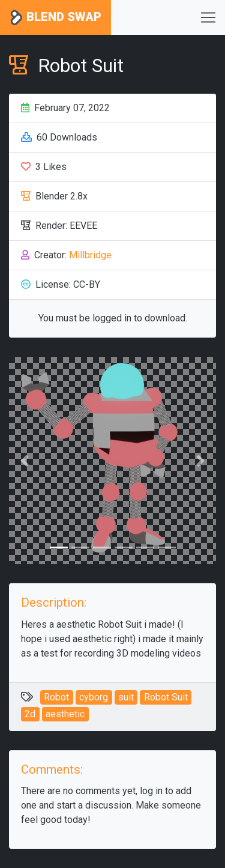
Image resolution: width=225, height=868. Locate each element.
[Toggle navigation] (208, 17)
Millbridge (90, 255)
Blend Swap (55, 18)
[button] (25, 460)
